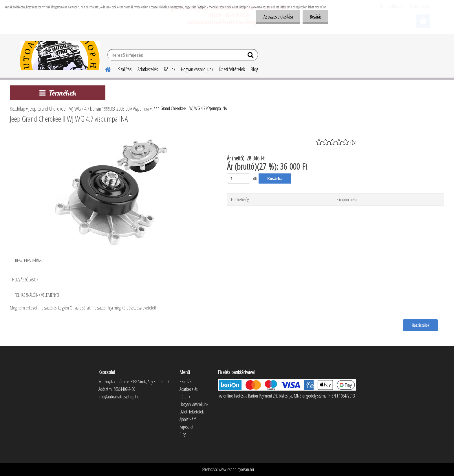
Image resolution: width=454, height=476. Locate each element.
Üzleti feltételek (232, 69)
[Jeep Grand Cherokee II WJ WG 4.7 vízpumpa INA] (111, 135)
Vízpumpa (141, 109)
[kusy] (239, 178)
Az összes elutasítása (278, 17)
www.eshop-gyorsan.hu (236, 469)
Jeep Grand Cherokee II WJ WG (55, 109)
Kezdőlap (18, 109)
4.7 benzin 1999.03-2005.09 (107, 109)
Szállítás (125, 69)
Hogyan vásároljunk (197, 69)
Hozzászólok (420, 325)
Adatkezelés (148, 69)
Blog (254, 69)
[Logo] (60, 56)
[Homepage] (104, 69)
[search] (251, 56)
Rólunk (170, 69)
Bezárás (315, 17)
